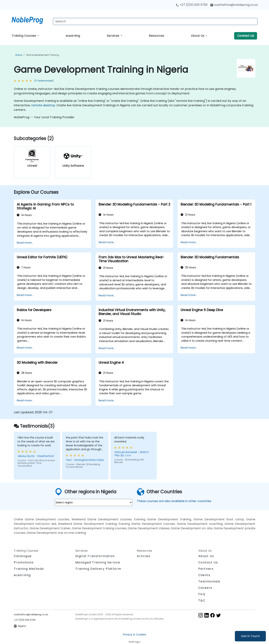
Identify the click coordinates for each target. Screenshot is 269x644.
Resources (156, 36)
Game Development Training (43, 55)
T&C (202, 600)
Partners (206, 569)
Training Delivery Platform (98, 569)
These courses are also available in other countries (174, 501)
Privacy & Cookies (135, 634)
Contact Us (246, 36)
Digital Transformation (95, 556)
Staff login (134, 642)
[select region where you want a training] (94, 502)
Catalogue (23, 556)
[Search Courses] (155, 21)
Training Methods (29, 569)
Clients (204, 575)
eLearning (73, 36)
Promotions (24, 562)
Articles (144, 556)
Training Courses (24, 36)
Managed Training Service (98, 562)
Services (113, 36)
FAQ (202, 594)
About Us (198, 36)
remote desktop (43, 105)
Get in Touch (250, 636)
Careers (205, 588)
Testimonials (209, 581)
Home (19, 55)
